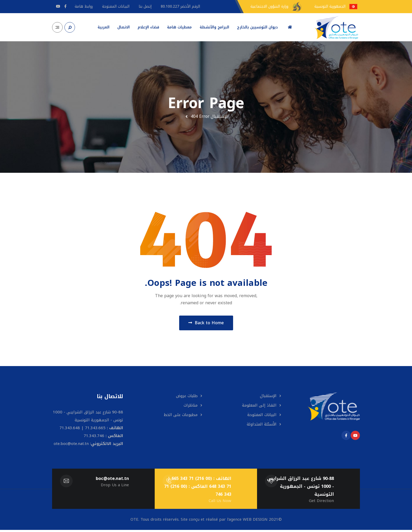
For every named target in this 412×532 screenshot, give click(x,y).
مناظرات (191, 407)
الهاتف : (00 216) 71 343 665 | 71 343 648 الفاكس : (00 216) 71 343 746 (197, 488)
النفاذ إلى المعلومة (259, 407)
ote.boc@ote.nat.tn (71, 446)
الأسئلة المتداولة (262, 426)
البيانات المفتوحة (262, 417)
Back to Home (206, 324)
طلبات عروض (187, 398)
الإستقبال (220, 116)
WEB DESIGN (255, 521)
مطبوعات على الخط (181, 417)
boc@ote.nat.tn (112, 481)
